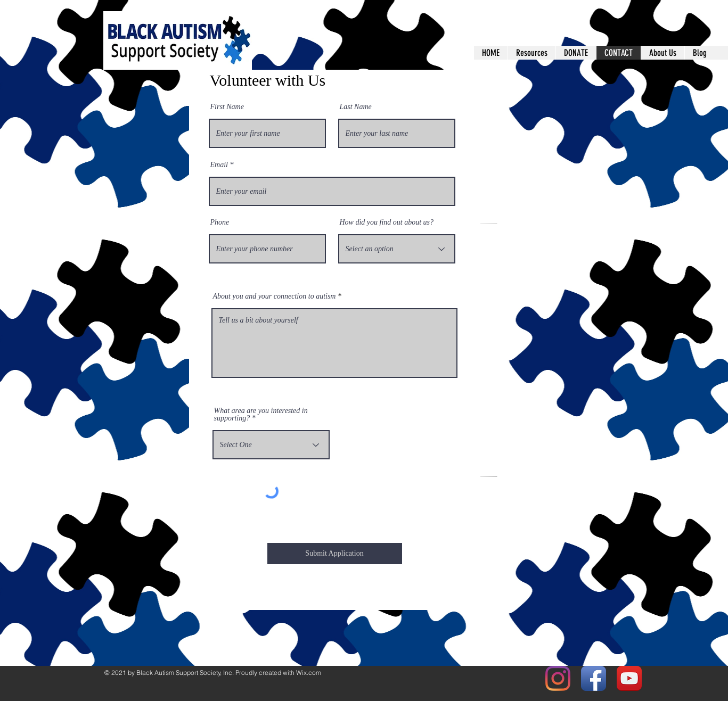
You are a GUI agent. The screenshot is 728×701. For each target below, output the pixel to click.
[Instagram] (558, 678)
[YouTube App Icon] (629, 678)
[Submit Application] (335, 554)
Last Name (356, 107)
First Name (227, 107)
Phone (220, 222)
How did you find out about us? (387, 222)
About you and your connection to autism (275, 296)
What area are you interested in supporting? (261, 415)
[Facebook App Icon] (594, 678)
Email (219, 165)
